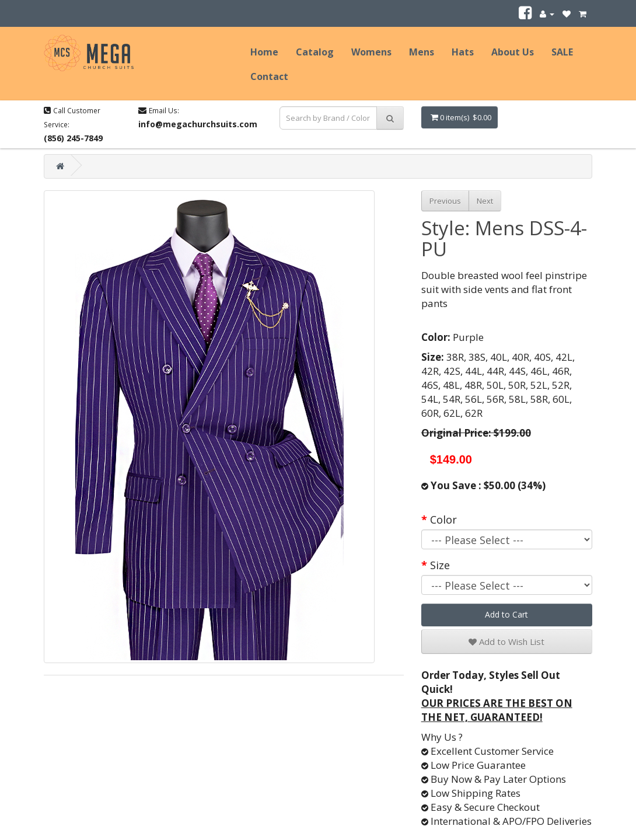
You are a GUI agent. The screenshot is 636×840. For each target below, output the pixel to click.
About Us (513, 52)
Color (443, 520)
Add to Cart (506, 614)
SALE (562, 52)
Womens (371, 52)
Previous (445, 201)
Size (440, 565)
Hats (463, 52)
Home (264, 52)
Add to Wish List (506, 642)
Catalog (315, 52)
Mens (422, 52)
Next (485, 201)
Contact (269, 76)
